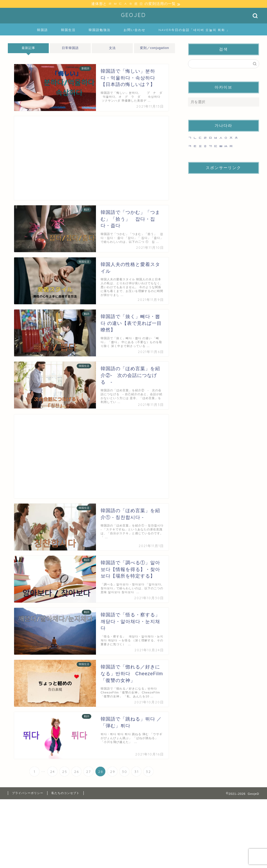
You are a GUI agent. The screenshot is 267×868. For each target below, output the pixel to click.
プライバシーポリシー (28, 794)
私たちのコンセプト (65, 794)
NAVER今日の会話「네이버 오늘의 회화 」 (194, 31)
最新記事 (28, 49)
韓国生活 (68, 31)
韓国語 (43, 31)
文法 (112, 49)
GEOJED (133, 16)
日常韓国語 (70, 49)
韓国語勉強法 (100, 31)
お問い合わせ (135, 31)
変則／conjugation (154, 49)
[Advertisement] (91, 159)
